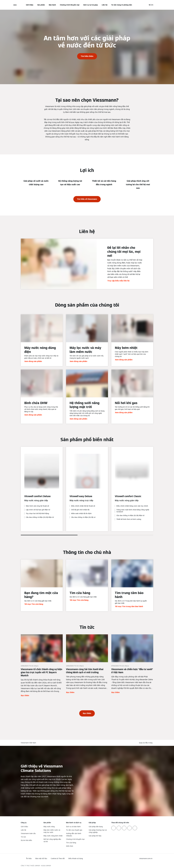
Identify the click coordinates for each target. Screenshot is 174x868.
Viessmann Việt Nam (28, 743)
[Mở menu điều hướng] (15, 5)
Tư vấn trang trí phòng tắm (122, 5)
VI (150, 5)
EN (152, 5)
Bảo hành (52, 5)
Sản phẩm (41, 5)
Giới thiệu (30, 5)
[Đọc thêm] (42, 666)
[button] (146, 743)
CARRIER (48, 866)
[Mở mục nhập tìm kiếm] (145, 5)
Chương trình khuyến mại (70, 5)
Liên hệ (105, 5)
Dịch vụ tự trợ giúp (91, 5)
